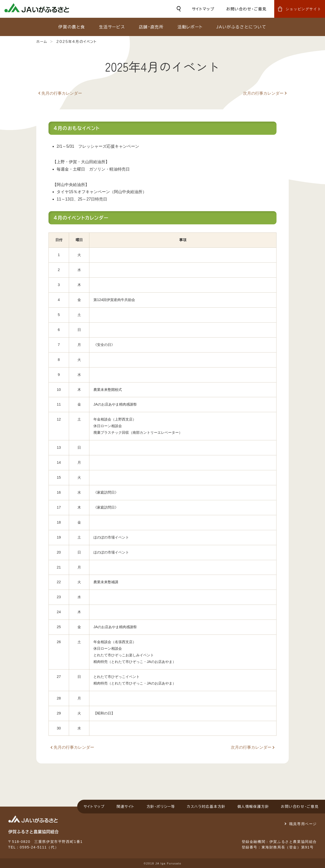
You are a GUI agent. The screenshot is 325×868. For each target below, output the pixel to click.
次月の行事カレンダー (263, 93)
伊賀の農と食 (72, 27)
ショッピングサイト (303, 9)
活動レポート (190, 27)
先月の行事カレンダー (62, 93)
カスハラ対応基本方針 (206, 807)
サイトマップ (203, 9)
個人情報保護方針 (253, 807)
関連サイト (126, 807)
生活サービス (112, 27)
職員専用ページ (303, 824)
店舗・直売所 (151, 27)
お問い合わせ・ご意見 (246, 9)
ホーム (42, 42)
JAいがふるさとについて (241, 27)
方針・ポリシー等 (161, 807)
